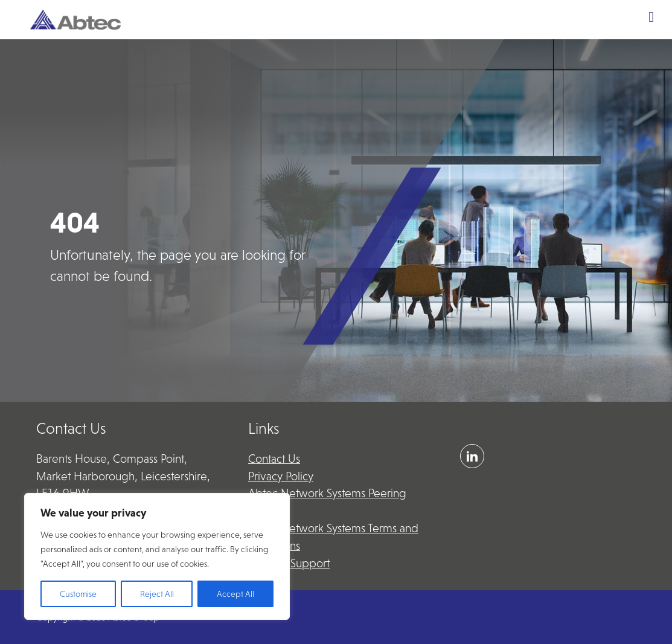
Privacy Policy (281, 476)
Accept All (235, 594)
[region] (157, 556)
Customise (78, 594)
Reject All (157, 594)
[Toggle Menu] (651, 17)
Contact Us (274, 459)
